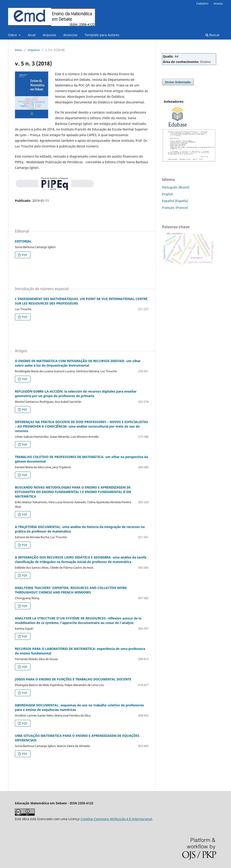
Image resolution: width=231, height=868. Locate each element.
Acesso (218, 3)
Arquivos (50, 35)
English (168, 194)
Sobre (13, 35)
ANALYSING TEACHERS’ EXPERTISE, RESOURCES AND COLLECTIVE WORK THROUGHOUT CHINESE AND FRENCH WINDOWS (71, 590)
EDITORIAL (23, 241)
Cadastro (202, 3)
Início (18, 50)
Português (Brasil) (176, 187)
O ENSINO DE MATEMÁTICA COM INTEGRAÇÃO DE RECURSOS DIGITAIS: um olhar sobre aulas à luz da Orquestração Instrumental (78, 363)
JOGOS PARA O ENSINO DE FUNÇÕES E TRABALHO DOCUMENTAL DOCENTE (73, 679)
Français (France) (175, 208)
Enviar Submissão (178, 82)
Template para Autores (102, 35)
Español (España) (175, 201)
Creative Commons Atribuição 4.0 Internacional (116, 819)
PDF (24, 255)
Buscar (213, 35)
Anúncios (70, 35)
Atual (32, 35)
